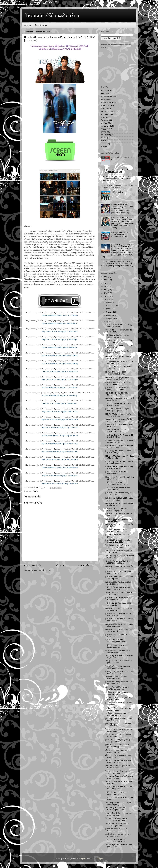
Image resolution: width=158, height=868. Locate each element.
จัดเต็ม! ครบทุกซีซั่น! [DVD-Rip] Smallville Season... (117, 693)
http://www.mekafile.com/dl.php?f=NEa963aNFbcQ (60, 356)
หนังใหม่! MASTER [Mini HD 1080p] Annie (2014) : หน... (119, 326)
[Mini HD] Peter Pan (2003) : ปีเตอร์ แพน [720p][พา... (118, 383)
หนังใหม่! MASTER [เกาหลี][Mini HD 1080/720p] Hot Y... (119, 788)
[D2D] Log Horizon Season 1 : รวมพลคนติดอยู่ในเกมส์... (119, 462)
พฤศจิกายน (110, 306)
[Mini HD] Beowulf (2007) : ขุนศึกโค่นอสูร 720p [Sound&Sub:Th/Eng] (121, 234)
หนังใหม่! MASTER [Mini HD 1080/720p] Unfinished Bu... (117, 483)
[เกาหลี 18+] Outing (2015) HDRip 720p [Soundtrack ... (118, 741)
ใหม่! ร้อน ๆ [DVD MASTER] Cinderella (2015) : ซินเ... (116, 809)
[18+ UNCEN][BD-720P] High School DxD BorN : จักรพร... (119, 467)
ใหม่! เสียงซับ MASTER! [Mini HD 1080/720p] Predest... (118, 667)
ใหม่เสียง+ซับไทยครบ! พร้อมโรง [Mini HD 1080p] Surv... (119, 777)
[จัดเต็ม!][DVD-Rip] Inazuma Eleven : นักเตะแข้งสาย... (119, 720)
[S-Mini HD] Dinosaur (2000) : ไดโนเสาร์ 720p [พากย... (116, 373)
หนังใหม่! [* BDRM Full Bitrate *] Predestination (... (117, 646)
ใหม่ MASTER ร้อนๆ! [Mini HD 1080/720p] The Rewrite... (116, 819)
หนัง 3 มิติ (105, 114)
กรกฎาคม (110, 319)
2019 (106, 286)
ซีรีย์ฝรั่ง (35, 491)
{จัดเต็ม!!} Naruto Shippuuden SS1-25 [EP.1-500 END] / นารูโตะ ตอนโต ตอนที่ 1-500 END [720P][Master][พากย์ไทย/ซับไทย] (117, 264)
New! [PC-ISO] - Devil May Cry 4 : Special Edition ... (118, 651)
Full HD (104, 99)
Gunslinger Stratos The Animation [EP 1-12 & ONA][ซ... (119, 436)
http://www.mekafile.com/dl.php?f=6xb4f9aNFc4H (60, 468)
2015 (106, 299)
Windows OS (106, 126)
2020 (106, 283)
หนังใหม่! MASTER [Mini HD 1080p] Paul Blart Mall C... (119, 404)
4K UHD (104, 144)
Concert (104, 147)
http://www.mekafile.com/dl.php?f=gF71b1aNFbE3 (60, 484)
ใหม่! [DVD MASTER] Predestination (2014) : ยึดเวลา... (119, 662)
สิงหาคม (109, 315)
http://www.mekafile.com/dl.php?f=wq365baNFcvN (60, 436)
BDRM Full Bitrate (108, 111)
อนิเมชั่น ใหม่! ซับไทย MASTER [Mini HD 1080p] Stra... (119, 814)
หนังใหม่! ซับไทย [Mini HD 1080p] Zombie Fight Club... (118, 489)
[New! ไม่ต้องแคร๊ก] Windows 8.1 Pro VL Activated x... (119, 683)
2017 (106, 293)
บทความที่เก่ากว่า (87, 565)
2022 (106, 277)
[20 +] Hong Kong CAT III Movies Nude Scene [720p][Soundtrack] (117, 171)
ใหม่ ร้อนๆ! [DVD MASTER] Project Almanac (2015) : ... (118, 804)
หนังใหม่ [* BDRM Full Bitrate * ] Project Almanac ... (117, 793)
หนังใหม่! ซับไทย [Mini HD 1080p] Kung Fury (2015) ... (118, 588)
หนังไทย (104, 123)
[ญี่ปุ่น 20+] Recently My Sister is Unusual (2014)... (117, 751)
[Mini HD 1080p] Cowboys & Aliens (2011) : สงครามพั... (118, 573)
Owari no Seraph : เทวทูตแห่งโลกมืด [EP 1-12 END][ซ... (119, 420)
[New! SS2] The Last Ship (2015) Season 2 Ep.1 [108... (118, 541)
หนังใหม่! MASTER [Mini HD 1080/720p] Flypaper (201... (117, 840)
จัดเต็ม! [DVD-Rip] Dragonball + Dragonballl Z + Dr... (117, 714)
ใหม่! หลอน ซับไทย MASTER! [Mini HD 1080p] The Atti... (118, 762)
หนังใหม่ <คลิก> (117, 192)
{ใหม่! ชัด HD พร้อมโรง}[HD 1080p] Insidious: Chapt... (118, 767)
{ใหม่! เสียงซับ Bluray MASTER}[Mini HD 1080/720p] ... (119, 756)
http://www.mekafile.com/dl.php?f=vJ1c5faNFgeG (60, 388)
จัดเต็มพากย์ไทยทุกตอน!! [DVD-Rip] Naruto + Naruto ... (118, 699)
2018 (106, 290)
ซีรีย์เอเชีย (105, 129)
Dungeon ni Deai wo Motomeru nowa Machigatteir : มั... (119, 441)
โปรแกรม (105, 120)
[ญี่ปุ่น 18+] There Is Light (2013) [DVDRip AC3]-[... (117, 746)
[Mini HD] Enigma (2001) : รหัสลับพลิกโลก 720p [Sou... (119, 578)
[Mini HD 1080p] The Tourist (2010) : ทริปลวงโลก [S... (119, 615)
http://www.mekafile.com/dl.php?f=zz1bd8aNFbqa (60, 396)
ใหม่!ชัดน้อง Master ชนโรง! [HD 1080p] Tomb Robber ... (117, 546)
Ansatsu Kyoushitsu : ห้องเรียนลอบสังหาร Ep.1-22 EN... (118, 431)
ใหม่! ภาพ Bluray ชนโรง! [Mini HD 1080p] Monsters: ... (118, 772)
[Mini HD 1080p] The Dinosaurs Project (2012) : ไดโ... (117, 378)
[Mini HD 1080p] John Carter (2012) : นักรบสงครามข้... (119, 609)
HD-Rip (104, 138)
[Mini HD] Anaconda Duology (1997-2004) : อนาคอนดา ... (119, 352)
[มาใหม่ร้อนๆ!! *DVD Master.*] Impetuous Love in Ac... (116, 830)
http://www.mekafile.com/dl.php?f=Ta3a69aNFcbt (60, 332)
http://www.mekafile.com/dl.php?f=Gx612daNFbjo (60, 315)
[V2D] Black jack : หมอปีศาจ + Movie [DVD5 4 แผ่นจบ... (119, 446)
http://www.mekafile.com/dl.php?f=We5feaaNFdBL (60, 452)
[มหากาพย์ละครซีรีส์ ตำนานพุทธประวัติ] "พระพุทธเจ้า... (117, 410)
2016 (106, 296)
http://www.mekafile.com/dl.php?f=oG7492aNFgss (60, 347)
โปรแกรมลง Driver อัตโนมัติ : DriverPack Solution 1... (116, 678)
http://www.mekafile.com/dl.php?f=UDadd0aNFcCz (60, 444)
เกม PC (104, 117)
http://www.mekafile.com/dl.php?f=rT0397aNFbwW (60, 420)
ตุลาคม (109, 309)
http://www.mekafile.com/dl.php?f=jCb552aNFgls (60, 340)
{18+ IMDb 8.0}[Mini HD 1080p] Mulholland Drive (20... (117, 394)
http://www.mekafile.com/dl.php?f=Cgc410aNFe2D (60, 428)
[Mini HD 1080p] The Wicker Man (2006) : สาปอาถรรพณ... (118, 389)
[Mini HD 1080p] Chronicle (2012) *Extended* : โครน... (118, 599)
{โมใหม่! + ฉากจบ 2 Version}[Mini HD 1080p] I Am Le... (119, 594)
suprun (83, 859)
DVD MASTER (107, 96)
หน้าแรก (27, 25)
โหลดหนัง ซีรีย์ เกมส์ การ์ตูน (52, 16)
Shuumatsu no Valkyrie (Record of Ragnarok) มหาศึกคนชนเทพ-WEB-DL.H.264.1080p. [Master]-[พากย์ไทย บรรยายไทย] (122, 209)
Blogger (100, 859)
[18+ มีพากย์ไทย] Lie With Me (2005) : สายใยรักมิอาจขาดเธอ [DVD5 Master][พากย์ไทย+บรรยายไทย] (116, 179)
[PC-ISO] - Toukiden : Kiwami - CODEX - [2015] (117, 531)
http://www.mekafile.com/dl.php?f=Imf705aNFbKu (60, 460)
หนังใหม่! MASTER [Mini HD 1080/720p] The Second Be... (117, 641)
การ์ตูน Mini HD (107, 102)
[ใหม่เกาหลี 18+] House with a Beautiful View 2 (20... (116, 473)
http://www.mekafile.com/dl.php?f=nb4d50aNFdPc (60, 324)
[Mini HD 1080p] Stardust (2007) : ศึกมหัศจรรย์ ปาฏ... (119, 347)
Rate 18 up (105, 105)
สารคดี (104, 132)
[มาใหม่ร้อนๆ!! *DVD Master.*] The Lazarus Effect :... (118, 835)
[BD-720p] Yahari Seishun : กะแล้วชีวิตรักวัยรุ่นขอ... (118, 415)
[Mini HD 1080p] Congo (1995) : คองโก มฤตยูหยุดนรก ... (117, 510)
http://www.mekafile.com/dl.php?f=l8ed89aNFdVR (60, 372)
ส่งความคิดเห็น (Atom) (43, 570)
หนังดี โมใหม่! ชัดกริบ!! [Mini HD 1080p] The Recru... (117, 336)
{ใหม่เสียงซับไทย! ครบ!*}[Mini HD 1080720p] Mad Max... (118, 562)
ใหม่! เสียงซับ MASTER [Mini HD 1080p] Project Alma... (117, 825)
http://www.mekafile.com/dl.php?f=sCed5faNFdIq (60, 412)
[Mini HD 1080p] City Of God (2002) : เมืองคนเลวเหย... (119, 625)
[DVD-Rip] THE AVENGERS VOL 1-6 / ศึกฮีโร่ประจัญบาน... (120, 672)
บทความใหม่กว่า (33, 565)
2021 (106, 280)
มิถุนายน (109, 322)
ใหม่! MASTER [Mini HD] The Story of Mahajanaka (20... (119, 362)
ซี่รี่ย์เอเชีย (105, 141)
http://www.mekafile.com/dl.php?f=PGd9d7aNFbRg (60, 364)
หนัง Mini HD (106, 91)
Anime (104, 93)
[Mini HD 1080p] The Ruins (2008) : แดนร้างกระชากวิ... (118, 357)
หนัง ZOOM (105, 135)
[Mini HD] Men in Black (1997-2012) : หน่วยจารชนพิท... (119, 499)
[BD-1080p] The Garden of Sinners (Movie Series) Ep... (118, 452)
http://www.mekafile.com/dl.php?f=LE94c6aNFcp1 (60, 404)
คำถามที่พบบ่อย (41, 25)
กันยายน (109, 312)
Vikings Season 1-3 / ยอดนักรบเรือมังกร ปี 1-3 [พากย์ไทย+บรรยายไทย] (118, 186)
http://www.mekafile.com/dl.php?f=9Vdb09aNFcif (60, 476)
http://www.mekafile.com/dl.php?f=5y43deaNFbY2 (60, 380)
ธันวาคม (109, 302)
